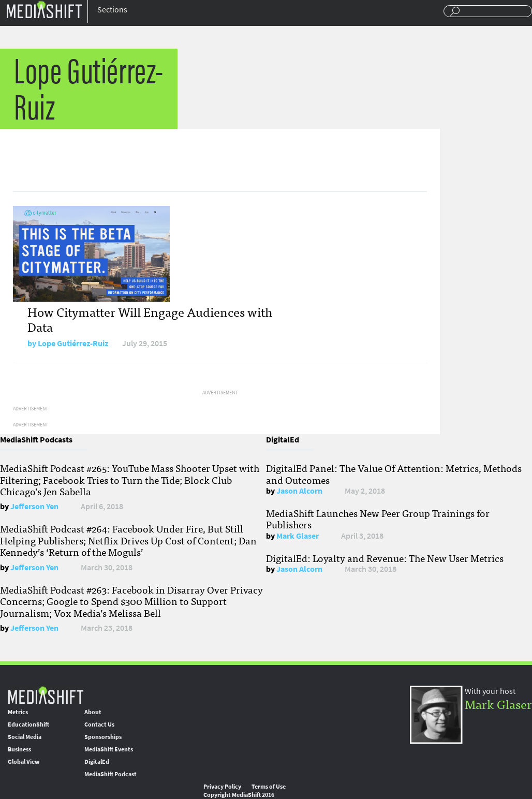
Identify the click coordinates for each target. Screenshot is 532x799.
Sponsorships (103, 737)
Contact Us (99, 724)
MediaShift (46, 695)
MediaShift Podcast (110, 774)
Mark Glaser (298, 536)
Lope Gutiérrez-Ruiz (73, 343)
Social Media (25, 737)
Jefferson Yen (34, 506)
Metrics (18, 712)
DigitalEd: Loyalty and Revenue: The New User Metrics (385, 558)
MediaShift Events (109, 749)
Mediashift (44, 9)
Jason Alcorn (299, 491)
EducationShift (28, 724)
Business (19, 749)
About (93, 712)
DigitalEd (97, 762)
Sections (112, 10)
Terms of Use (269, 787)
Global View (24, 762)
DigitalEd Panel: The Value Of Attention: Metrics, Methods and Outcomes (394, 474)
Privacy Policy (222, 787)
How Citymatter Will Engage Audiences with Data (150, 319)
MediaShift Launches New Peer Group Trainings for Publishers (378, 519)
